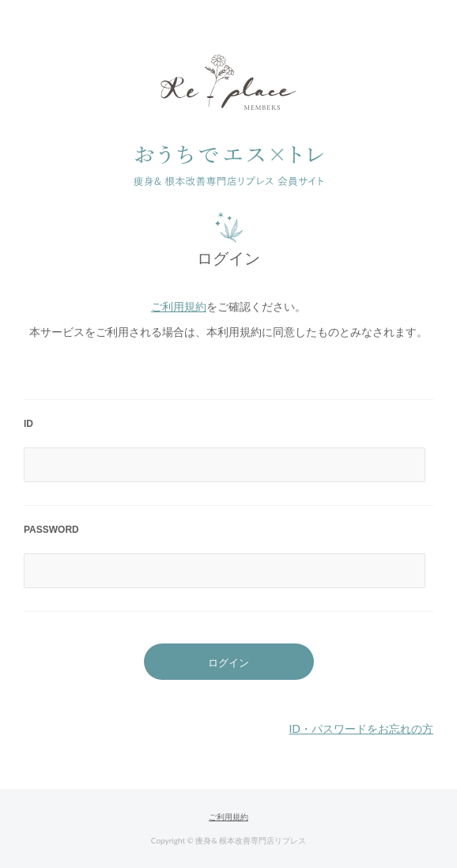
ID (28, 424)
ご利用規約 (179, 306)
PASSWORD (51, 530)
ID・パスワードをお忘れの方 (361, 728)
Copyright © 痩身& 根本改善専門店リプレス (228, 840)
